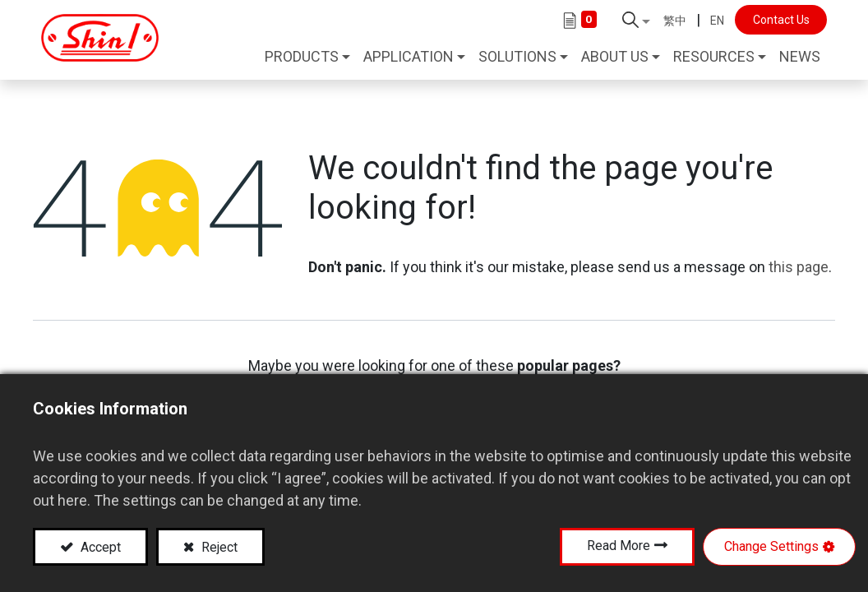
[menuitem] (795, 58)
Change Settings (771, 546)
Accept (99, 547)
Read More (619, 546)
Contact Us (776, 20)
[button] (631, 20)
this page (799, 262)
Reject (218, 547)
